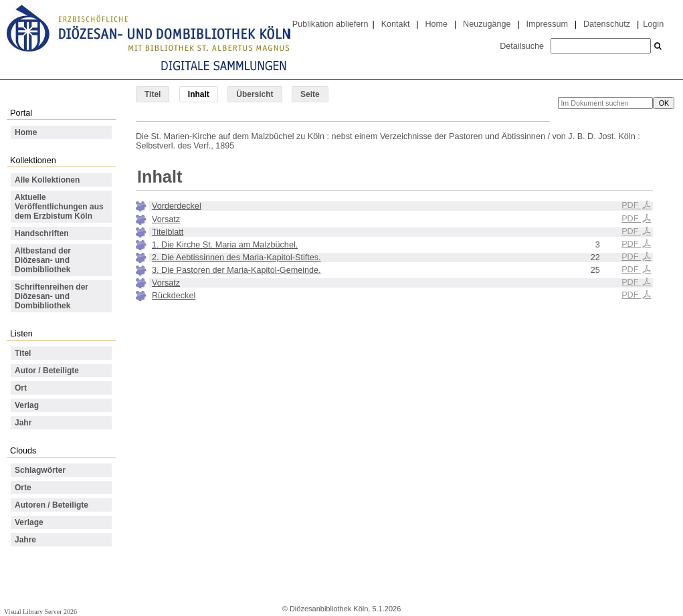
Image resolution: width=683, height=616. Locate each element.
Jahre (25, 540)
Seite (310, 94)
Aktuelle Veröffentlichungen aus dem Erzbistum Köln (59, 207)
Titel (153, 94)
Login (653, 24)
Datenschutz (607, 24)
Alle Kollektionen (47, 180)
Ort (21, 388)
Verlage (29, 522)
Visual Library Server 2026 (40, 612)
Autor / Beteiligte (47, 371)
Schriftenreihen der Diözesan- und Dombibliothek (52, 296)
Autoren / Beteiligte (52, 505)
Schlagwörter (40, 470)
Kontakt (396, 24)
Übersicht (255, 94)
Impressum (547, 24)
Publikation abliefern (330, 24)
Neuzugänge (487, 24)
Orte (23, 488)
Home (436, 24)
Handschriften (42, 233)
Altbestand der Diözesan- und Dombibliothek (43, 260)
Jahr (23, 423)
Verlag (27, 405)
